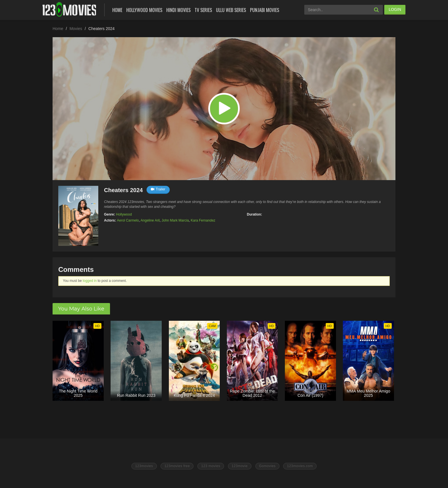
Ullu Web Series (231, 10)
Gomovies (267, 466)
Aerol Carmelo (128, 220)
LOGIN (395, 9)
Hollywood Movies (144, 10)
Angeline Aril (150, 220)
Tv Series (203, 10)
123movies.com (300, 466)
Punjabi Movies (265, 10)
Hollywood (124, 214)
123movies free (177, 466)
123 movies (211, 466)
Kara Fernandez (203, 220)
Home (117, 10)
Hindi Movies (178, 10)
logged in (90, 281)
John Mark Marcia (175, 220)
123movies (144, 466)
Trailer (158, 189)
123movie (240, 466)
